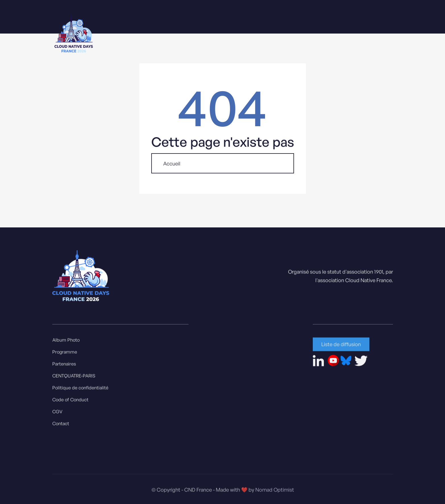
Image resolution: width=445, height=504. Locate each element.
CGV (57, 413)
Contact (61, 425)
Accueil (172, 163)
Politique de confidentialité (80, 389)
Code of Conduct (70, 401)
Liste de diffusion (341, 346)
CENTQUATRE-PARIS (74, 377)
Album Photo (66, 341)
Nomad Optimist (274, 493)
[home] (74, 34)
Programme (65, 353)
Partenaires (64, 365)
